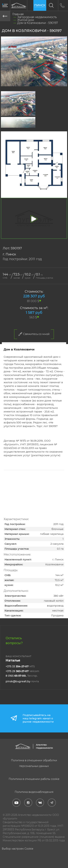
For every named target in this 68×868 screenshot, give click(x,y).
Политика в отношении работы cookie (34, 779)
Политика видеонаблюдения (34, 792)
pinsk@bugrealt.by (22, 681)
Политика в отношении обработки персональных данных (34, 763)
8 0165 (22, 676)
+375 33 (20, 666)
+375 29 (22, 671)
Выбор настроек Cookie (17, 849)
